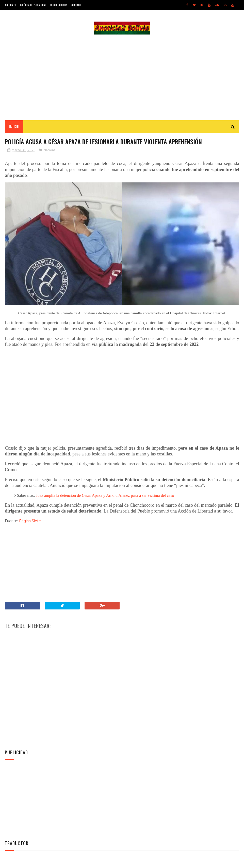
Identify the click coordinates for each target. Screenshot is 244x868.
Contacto (77, 5)
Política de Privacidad (33, 5)
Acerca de (11, 5)
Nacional (50, 151)
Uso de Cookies (59, 5)
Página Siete (30, 522)
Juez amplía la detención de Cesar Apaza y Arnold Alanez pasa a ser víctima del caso (105, 496)
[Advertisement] (122, 78)
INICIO (14, 127)
